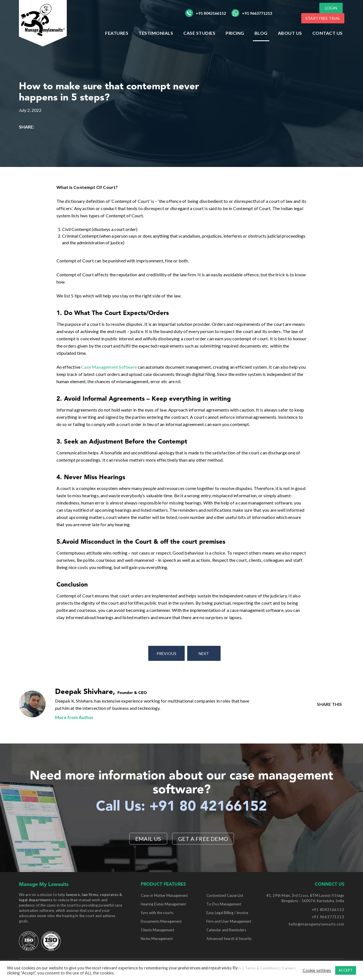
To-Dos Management (224, 904)
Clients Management (157, 930)
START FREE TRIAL (323, 18)
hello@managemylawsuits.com (316, 924)
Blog (261, 33)
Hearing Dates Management (163, 904)
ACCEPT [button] (346, 970)
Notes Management (157, 939)
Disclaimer (178, 968)
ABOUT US (290, 33)
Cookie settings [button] (317, 970)
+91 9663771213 (252, 13)
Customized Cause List (225, 895)
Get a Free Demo (203, 839)
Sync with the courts (157, 913)
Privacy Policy (230, 968)
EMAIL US (148, 839)
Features (117, 33)
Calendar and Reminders (226, 930)
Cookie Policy (202, 968)
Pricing (235, 33)
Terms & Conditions (262, 968)
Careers (289, 968)
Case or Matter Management (164, 895)
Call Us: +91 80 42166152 (181, 807)
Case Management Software (109, 367)
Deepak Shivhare (84, 692)
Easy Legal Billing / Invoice (227, 913)
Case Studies (199, 33)
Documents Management (161, 921)
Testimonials (156, 33)
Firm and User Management (229, 921)
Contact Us (328, 33)
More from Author (74, 717)
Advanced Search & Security (229, 939)
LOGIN (331, 8)
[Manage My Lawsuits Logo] (44, 24)
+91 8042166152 (206, 13)
